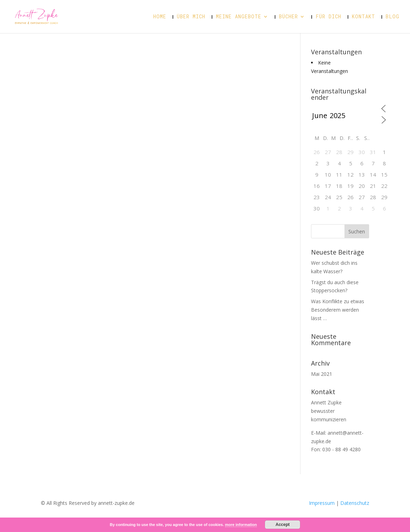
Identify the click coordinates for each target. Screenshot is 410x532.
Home (160, 17)
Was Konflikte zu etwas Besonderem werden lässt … (338, 310)
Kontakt (364, 17)
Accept (282, 525)
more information (241, 525)
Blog (393, 17)
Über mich (191, 17)
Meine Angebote (239, 17)
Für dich (328, 17)
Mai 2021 (322, 374)
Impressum (322, 503)
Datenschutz (354, 503)
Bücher (288, 17)
